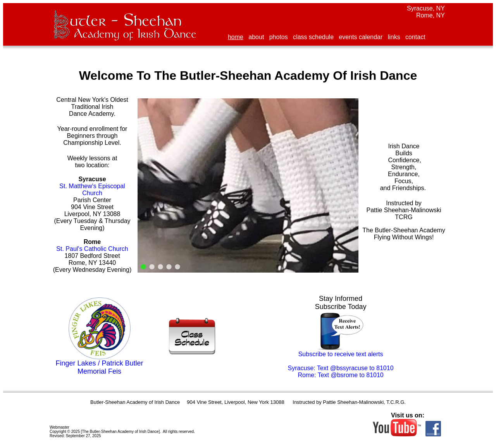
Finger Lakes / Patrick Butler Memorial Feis (99, 367)
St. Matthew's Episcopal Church (92, 190)
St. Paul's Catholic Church (92, 249)
